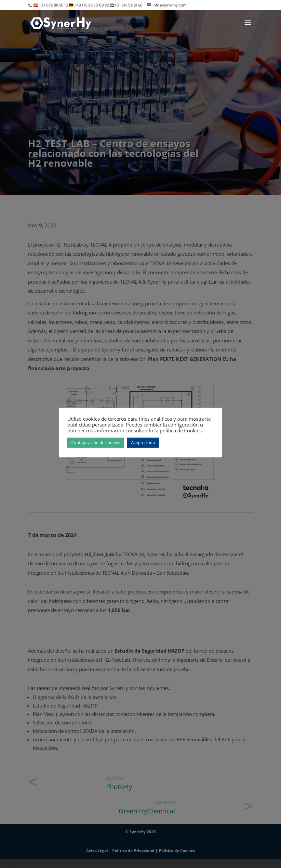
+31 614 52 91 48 (128, 5)
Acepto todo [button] (143, 442)
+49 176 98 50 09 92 (92, 5)
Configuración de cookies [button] (96, 442)
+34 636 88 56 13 (54, 5)
